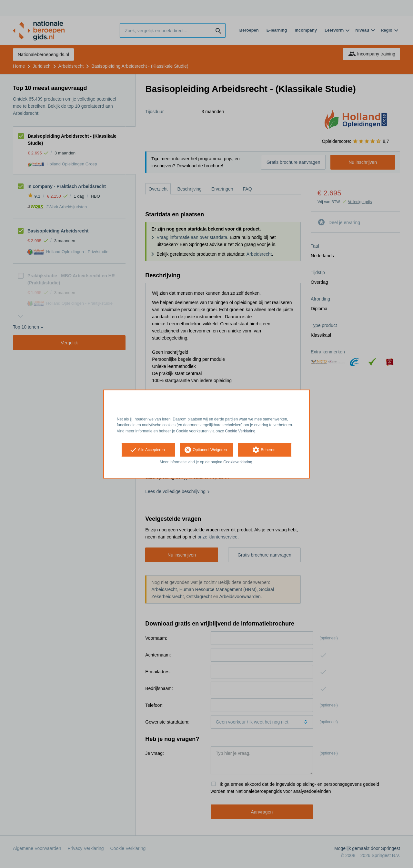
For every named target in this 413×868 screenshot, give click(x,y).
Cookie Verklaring (240, 431)
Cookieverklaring (238, 462)
